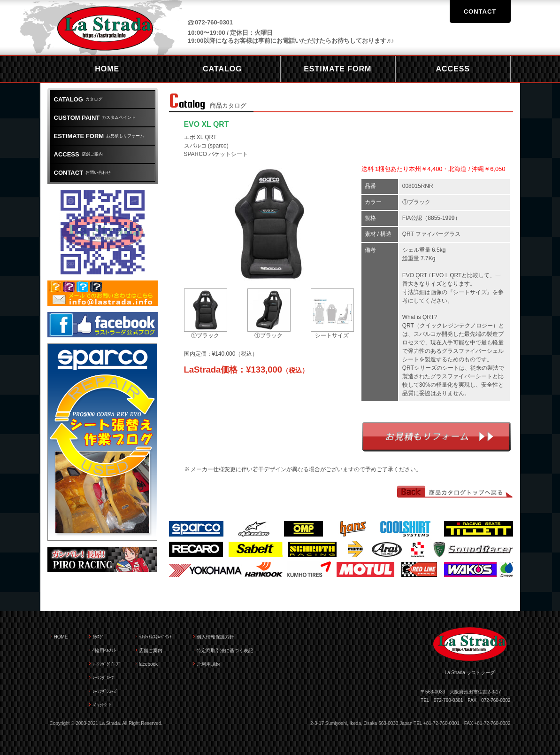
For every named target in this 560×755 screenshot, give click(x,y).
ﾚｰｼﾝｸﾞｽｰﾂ (103, 678)
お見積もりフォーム (437, 437)
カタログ (78, 99)
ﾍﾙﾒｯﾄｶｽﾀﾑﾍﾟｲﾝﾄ (155, 637)
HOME (61, 637)
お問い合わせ (83, 173)
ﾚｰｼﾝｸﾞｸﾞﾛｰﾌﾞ (107, 664)
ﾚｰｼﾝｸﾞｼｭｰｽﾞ (105, 691)
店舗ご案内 (78, 154)
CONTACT (480, 12)
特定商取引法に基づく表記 (225, 650)
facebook (149, 664)
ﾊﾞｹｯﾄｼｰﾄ (102, 705)
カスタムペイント (95, 118)
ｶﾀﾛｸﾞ (98, 637)
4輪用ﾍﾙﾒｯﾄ (104, 650)
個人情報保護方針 (215, 637)
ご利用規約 (208, 664)
